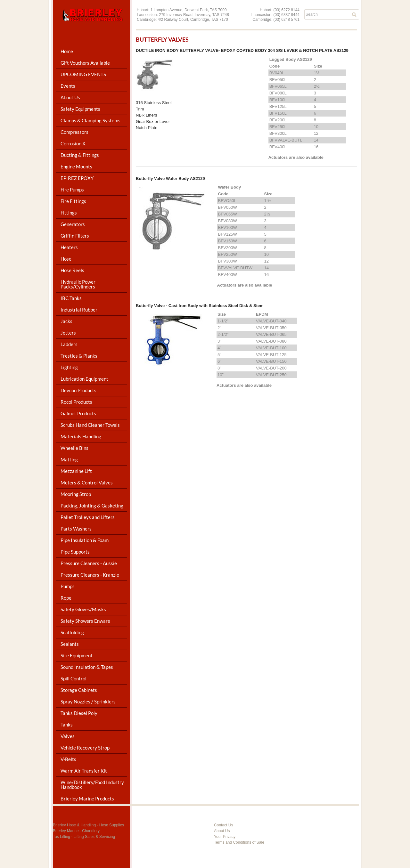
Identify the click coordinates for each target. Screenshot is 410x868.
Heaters (69, 247)
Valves (68, 736)
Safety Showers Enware (85, 621)
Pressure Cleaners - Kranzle (90, 575)
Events (68, 86)
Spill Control (74, 678)
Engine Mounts (76, 166)
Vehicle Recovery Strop (85, 748)
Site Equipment (77, 655)
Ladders (69, 344)
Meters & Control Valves (87, 483)
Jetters (68, 333)
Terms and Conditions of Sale (239, 842)
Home (67, 51)
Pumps (68, 586)
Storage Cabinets (79, 690)
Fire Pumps (72, 190)
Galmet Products (78, 413)
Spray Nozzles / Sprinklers (88, 702)
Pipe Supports (75, 552)
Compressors (74, 132)
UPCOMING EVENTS (83, 74)
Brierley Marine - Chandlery (76, 831)
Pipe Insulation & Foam (85, 540)
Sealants (70, 644)
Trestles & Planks (79, 356)
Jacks (66, 321)
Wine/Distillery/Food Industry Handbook (92, 785)
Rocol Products (76, 402)
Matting (69, 459)
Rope (66, 598)
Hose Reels (72, 270)
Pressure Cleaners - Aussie (89, 563)
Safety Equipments (80, 109)
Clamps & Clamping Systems (90, 120)
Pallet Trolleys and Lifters (88, 517)
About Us (70, 97)
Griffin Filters (75, 236)
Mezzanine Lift (76, 471)
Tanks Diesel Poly (79, 713)
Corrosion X (73, 143)
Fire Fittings (73, 201)
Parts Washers (76, 529)
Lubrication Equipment (84, 379)
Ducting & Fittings (80, 155)
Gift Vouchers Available (85, 63)
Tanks (67, 725)
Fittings (69, 213)
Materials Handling (81, 436)
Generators (73, 224)
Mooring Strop (76, 494)
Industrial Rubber (79, 310)
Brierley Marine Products (87, 799)
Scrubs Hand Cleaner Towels (90, 425)
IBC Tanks (71, 298)
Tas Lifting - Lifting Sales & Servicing (84, 837)
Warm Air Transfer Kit (84, 771)
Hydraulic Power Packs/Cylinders (78, 284)
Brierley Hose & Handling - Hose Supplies (88, 825)
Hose (66, 259)
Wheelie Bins (74, 448)
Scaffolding (72, 632)
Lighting (69, 367)
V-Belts (68, 759)
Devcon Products (78, 390)
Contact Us (223, 825)
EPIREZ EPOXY (77, 178)
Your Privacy (225, 837)
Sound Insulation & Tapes (87, 667)
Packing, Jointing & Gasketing (92, 506)
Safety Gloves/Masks (83, 609)
